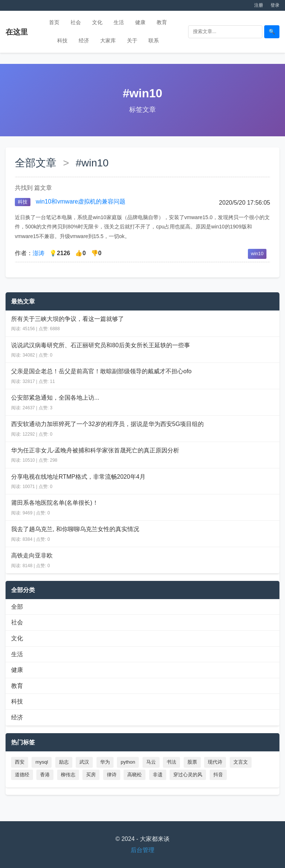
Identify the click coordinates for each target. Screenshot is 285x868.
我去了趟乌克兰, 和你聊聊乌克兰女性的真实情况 (75, 529)
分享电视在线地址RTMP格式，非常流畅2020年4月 (78, 477)
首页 (54, 22)
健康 (140, 22)
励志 (64, 762)
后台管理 (142, 850)
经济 (84, 40)
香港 (45, 775)
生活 (119, 22)
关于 (132, 40)
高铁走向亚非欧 (32, 555)
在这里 (17, 32)
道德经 (22, 775)
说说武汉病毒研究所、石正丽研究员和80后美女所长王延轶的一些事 (101, 345)
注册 (259, 5)
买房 (91, 775)
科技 (62, 40)
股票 (192, 762)
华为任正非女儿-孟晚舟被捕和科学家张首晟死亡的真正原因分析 (95, 450)
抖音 (218, 775)
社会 (76, 22)
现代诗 (215, 762)
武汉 (84, 762)
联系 (154, 40)
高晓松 (135, 775)
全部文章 (36, 163)
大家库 (108, 40)
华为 (105, 762)
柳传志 (68, 775)
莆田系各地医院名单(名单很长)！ (55, 503)
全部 (17, 607)
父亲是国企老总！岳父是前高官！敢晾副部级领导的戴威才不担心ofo (101, 371)
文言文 (241, 762)
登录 (275, 5)
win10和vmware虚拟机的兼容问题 (81, 201)
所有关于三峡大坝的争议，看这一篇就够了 (68, 319)
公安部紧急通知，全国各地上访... (55, 398)
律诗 (112, 775)
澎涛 (39, 253)
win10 (257, 253)
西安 (20, 762)
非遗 (158, 775)
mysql (42, 762)
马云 (151, 762)
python (128, 762)
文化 (97, 22)
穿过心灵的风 (188, 775)
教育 (162, 22)
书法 (171, 762)
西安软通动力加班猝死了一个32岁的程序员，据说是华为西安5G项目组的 (107, 424)
